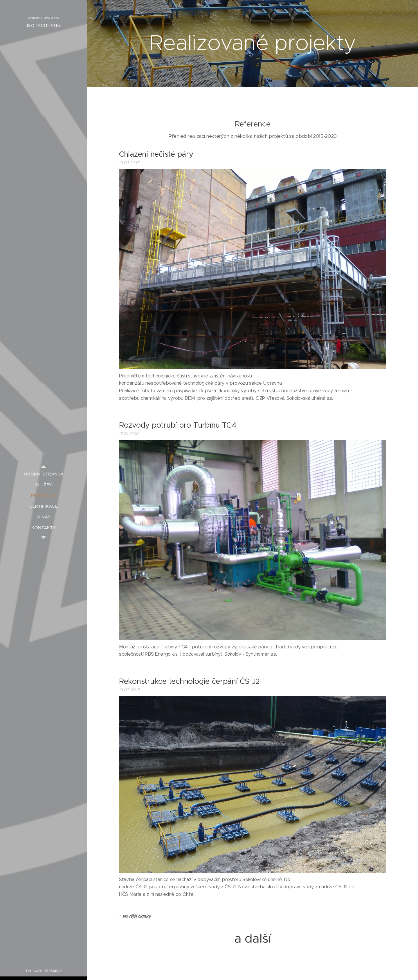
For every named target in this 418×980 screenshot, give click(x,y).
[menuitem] (44, 474)
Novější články (137, 916)
